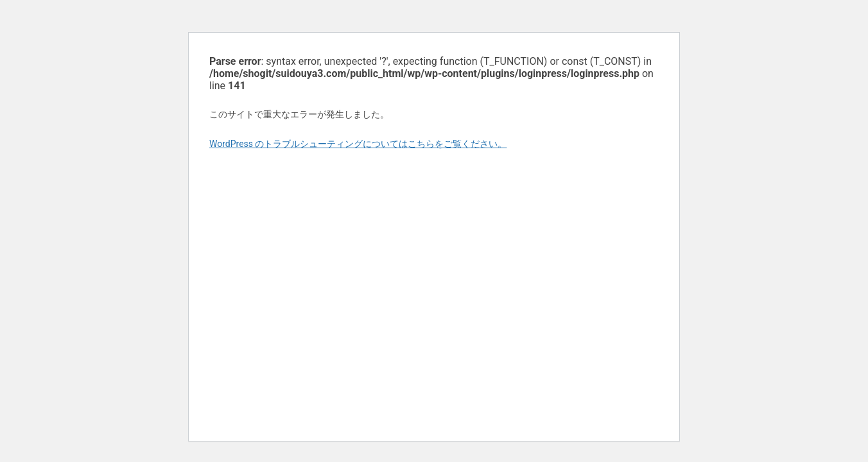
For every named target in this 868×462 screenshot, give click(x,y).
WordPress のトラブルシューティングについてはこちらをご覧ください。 (358, 144)
